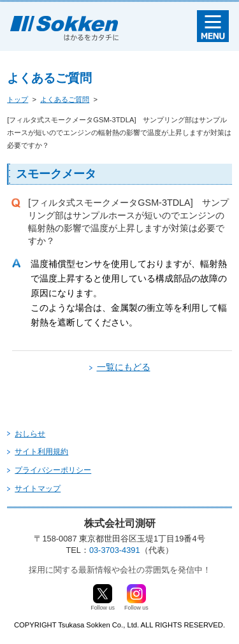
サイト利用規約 (41, 452)
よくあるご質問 (65, 99)
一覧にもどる (124, 367)
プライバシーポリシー (53, 470)
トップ (18, 99)
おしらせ (30, 434)
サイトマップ (38, 489)
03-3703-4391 (115, 550)
